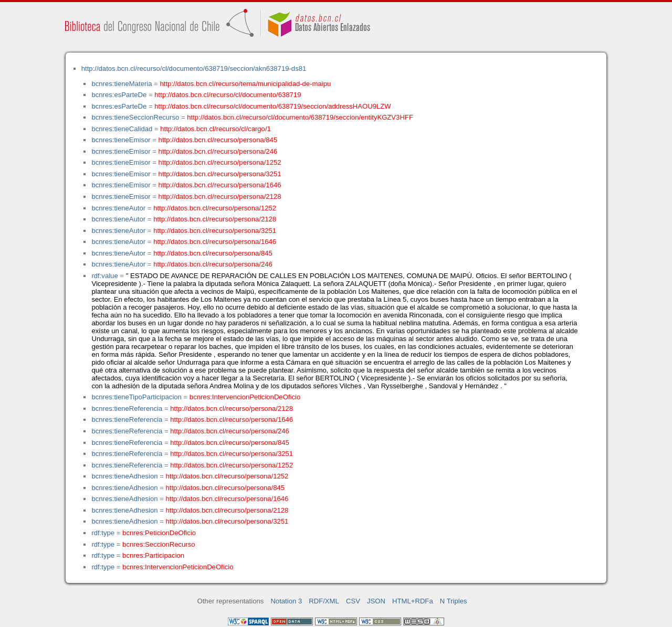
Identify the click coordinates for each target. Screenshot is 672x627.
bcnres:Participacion (153, 555)
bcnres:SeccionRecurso (159, 544)
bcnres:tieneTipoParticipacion (136, 397)
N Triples (454, 601)
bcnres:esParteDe (119, 95)
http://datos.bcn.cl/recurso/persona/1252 (220, 162)
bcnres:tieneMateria (122, 84)
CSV (353, 601)
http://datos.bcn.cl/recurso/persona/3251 (220, 174)
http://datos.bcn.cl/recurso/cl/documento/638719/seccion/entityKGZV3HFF (300, 117)
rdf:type (103, 533)
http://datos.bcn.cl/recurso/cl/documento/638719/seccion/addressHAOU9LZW (272, 106)
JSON (376, 601)
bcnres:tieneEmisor (121, 140)
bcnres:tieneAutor (118, 208)
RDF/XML (324, 601)
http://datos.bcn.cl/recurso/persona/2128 (220, 196)
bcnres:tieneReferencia (127, 408)
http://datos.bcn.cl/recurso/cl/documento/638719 (228, 95)
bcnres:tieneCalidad (122, 129)
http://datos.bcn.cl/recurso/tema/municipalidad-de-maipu (246, 84)
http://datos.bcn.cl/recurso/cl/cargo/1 (216, 129)
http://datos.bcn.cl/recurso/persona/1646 (220, 185)
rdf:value (104, 276)
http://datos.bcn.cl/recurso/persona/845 (218, 140)
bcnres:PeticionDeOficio (159, 533)
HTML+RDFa (413, 601)
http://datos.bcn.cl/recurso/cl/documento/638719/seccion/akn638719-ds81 (194, 68)
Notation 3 (286, 601)
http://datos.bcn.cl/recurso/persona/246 (218, 151)
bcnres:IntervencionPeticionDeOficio (245, 397)
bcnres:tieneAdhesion (124, 476)
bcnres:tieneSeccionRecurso (135, 117)
